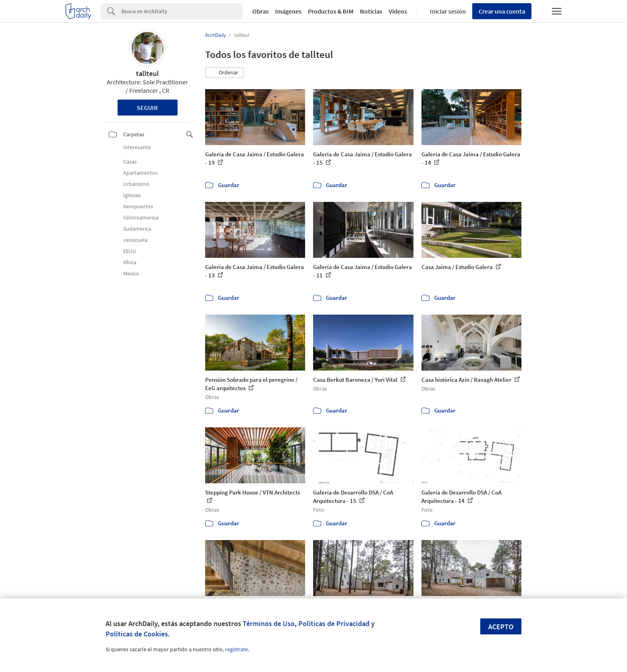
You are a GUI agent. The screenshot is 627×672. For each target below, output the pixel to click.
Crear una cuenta (502, 11)
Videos (398, 11)
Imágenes (288, 11)
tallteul (147, 73)
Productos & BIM (331, 11)
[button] (224, 73)
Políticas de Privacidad (334, 623)
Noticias (371, 11)
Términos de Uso (269, 623)
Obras (261, 11)
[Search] (182, 11)
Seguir (147, 108)
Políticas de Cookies (137, 634)
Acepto (501, 627)
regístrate (237, 649)
